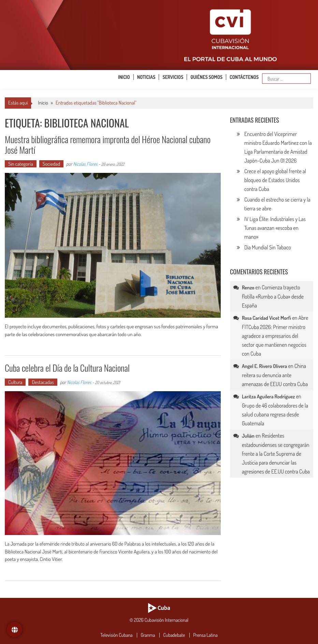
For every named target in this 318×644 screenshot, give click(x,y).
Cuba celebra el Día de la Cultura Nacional (67, 368)
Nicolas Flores (85, 164)
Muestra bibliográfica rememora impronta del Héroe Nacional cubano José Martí (108, 145)
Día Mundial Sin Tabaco (268, 247)
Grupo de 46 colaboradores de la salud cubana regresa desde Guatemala (275, 414)
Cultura (15, 382)
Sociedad (51, 164)
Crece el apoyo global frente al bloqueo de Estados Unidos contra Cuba (275, 180)
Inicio (124, 77)
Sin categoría (21, 164)
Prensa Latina (205, 635)
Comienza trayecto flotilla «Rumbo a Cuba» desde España (273, 296)
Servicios (173, 77)
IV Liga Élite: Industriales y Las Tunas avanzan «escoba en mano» (275, 228)
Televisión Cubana (116, 635)
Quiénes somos (206, 77)
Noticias (146, 77)
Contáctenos (244, 77)
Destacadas (43, 382)
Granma (148, 635)
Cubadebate (174, 635)
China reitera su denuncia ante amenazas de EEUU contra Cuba (275, 375)
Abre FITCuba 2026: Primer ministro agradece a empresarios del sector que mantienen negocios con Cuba (275, 336)
